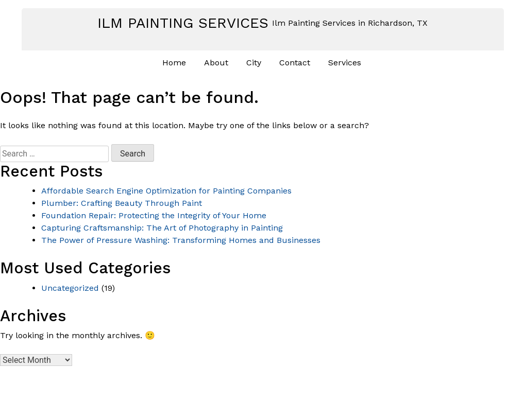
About (216, 63)
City (254, 63)
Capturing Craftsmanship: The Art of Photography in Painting (162, 228)
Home (174, 63)
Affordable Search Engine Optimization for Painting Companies (166, 191)
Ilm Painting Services (183, 23)
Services (345, 63)
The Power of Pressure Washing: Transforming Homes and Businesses (181, 240)
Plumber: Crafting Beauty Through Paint (122, 203)
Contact (295, 63)
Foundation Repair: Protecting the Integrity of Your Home (154, 215)
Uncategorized (70, 288)
